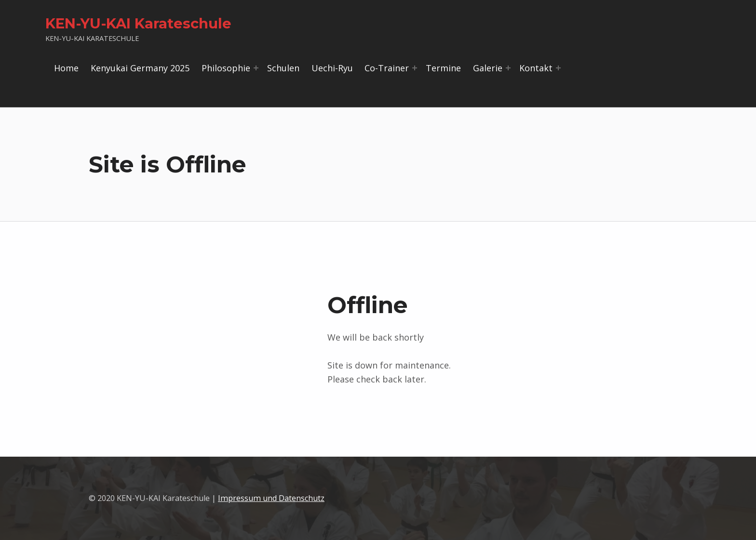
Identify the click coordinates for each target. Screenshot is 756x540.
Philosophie (226, 68)
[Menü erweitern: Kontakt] (558, 68)
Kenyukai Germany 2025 (140, 68)
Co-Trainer (387, 68)
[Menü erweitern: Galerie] (508, 68)
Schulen (283, 68)
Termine (443, 68)
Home (66, 68)
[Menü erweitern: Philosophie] (256, 68)
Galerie (488, 68)
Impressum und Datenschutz (271, 498)
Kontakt (536, 68)
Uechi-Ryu (332, 68)
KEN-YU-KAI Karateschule (138, 23)
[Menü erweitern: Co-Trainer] (415, 68)
